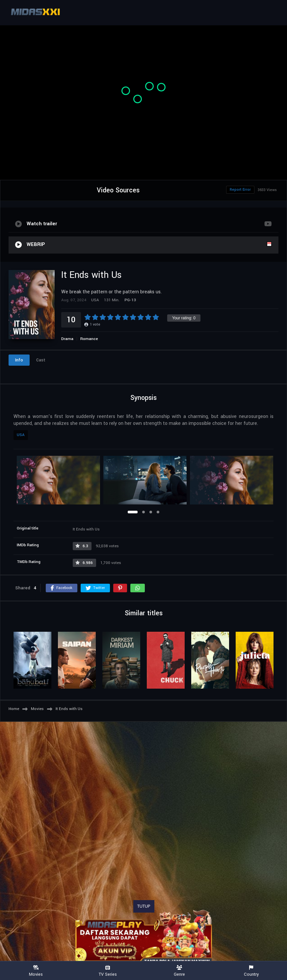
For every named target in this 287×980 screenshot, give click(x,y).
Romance (89, 339)
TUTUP (144, 906)
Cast (41, 360)
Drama (67, 339)
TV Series (108, 971)
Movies (36, 971)
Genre (179, 971)
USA (21, 435)
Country (251, 971)
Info (19, 360)
